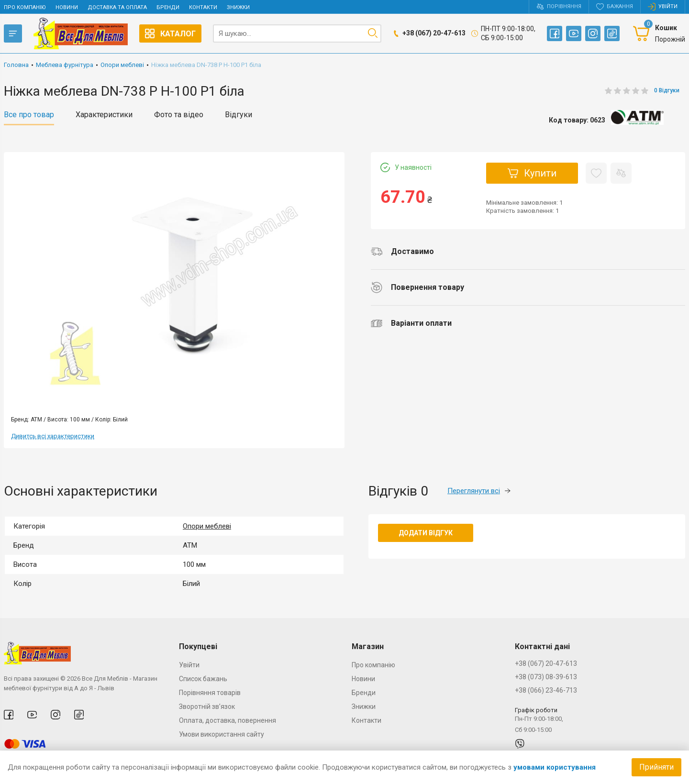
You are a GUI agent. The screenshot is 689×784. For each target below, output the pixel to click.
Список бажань (203, 679)
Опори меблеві (207, 526)
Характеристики (104, 115)
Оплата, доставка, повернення (228, 720)
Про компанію (25, 7)
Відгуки (239, 115)
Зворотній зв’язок (207, 707)
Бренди (168, 7)
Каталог (170, 33)
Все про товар (29, 115)
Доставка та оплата (117, 7)
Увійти (189, 665)
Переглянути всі (479, 491)
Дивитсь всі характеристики (53, 436)
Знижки (238, 7)
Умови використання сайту (222, 734)
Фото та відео (179, 115)
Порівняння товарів (210, 693)
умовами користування (555, 767)
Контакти (203, 7)
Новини (67, 7)
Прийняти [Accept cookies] (656, 767)
